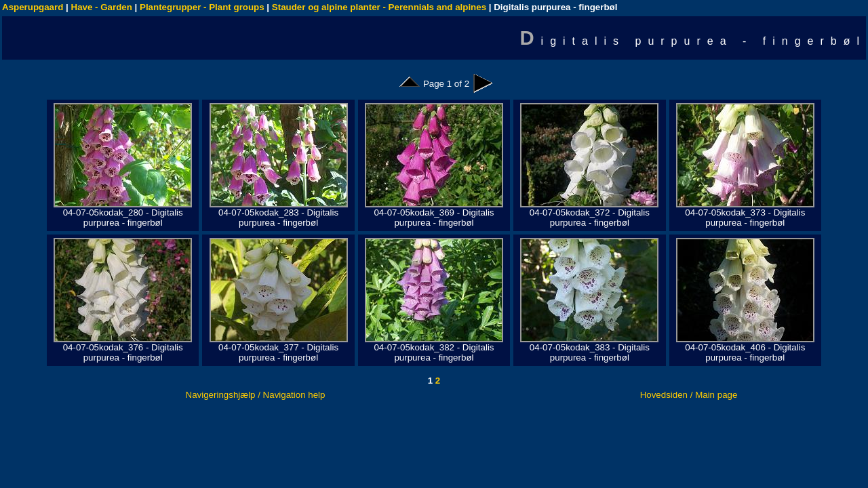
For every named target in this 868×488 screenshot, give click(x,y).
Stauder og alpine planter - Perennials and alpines (379, 7)
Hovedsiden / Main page (689, 395)
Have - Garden (102, 7)
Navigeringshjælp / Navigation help (256, 395)
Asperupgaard (33, 7)
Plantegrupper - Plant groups (202, 7)
